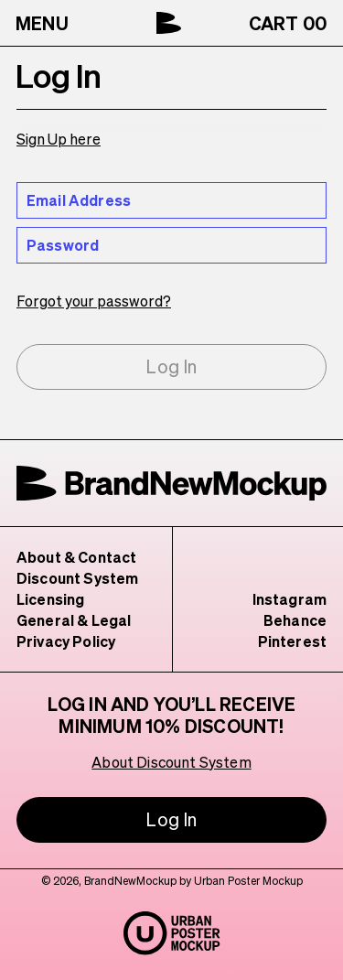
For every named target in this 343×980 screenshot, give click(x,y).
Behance (295, 620)
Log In (171, 366)
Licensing (51, 599)
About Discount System (172, 762)
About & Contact (75, 557)
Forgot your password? (91, 301)
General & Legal (73, 620)
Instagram (291, 599)
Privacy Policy (67, 641)
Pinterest (295, 641)
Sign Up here (59, 139)
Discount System (77, 578)
